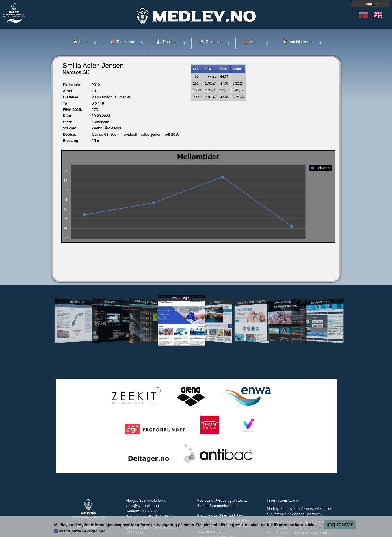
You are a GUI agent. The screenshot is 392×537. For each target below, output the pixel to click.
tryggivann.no (320, 302)
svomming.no (181, 298)
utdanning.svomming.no (252, 302)
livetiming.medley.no (146, 302)
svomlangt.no (216, 302)
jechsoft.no (112, 302)
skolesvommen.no (286, 302)
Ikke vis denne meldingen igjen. (83, 531)
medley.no (77, 302)
